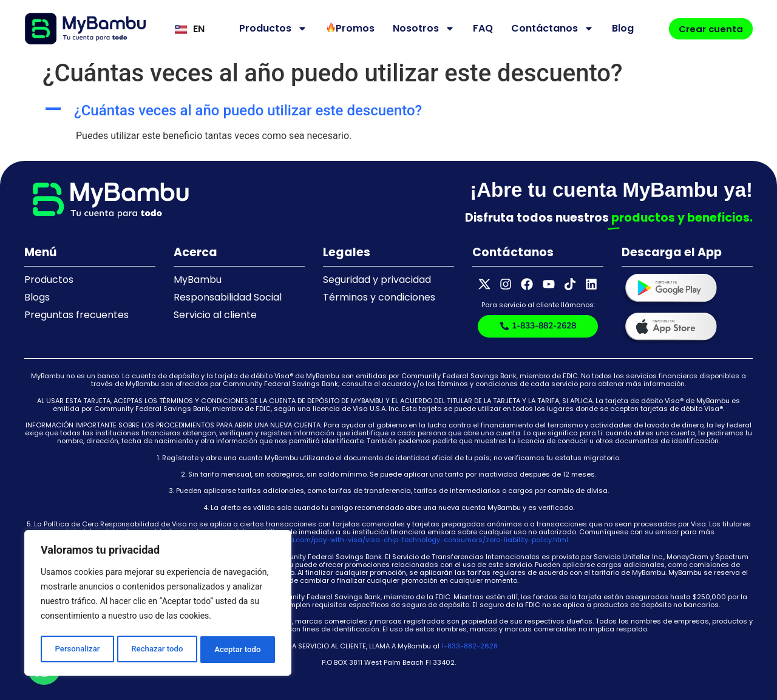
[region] (158, 605)
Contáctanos (548, 29)
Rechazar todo (157, 650)
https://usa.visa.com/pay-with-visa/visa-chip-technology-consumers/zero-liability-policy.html (404, 540)
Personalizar (76, 650)
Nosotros (419, 29)
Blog (618, 28)
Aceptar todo (238, 650)
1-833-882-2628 (470, 646)
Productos (268, 29)
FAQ (478, 28)
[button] (388, 111)
